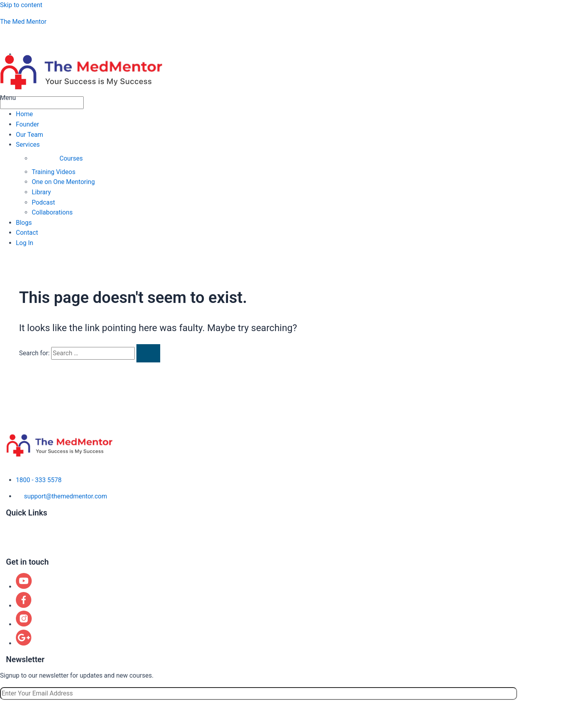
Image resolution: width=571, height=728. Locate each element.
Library (41, 192)
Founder (27, 124)
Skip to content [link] (21, 5)
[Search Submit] (148, 353)
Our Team (30, 135)
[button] (285, 98)
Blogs (24, 223)
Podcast (43, 202)
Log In (25, 243)
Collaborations (52, 212)
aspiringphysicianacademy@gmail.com (68, 38)
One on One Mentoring (63, 182)
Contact (27, 233)
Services (28, 145)
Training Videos (54, 172)
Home (24, 114)
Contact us (21, 553)
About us (19, 521)
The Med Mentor (23, 22)
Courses (71, 158)
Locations (20, 545)
